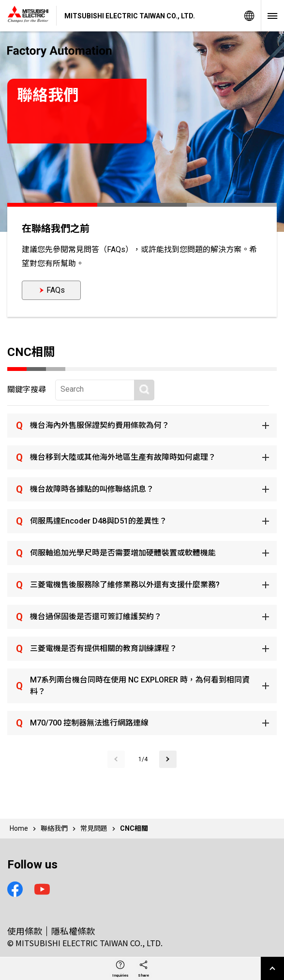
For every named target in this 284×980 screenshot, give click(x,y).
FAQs (56, 290)
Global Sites (249, 16)
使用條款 (25, 931)
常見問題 (94, 828)
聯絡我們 (54, 828)
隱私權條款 (73, 931)
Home (19, 828)
